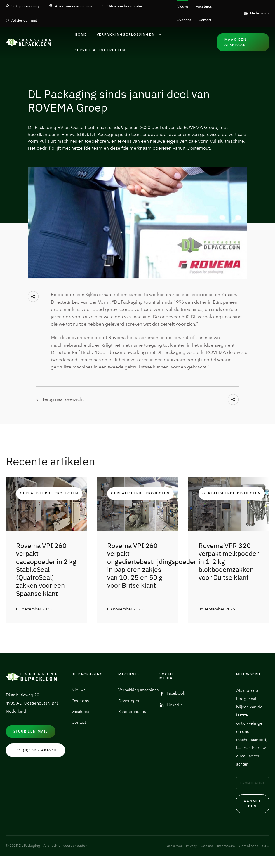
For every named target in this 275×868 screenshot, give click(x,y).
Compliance (249, 862)
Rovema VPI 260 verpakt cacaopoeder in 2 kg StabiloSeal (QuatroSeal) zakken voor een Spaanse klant (46, 569)
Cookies (207, 862)
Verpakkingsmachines (138, 706)
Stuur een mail (31, 747)
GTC (266, 862)
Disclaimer (174, 862)
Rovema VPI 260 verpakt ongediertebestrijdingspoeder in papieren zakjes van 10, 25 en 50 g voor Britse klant (152, 565)
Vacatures (80, 728)
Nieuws (78, 706)
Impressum (226, 862)
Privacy (191, 862)
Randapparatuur (133, 728)
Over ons (80, 717)
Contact (79, 739)
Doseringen (129, 717)
